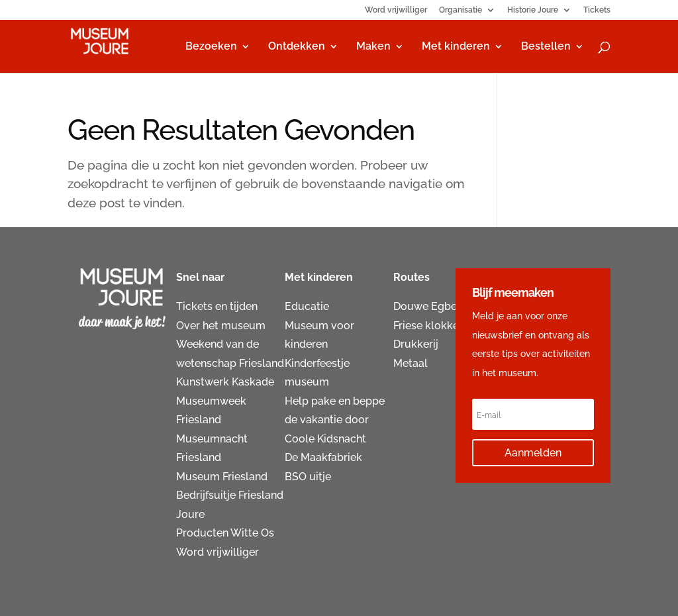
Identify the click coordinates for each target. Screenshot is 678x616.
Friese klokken (429, 326)
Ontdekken (297, 47)
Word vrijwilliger (396, 10)
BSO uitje (308, 477)
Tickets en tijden (217, 306)
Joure (190, 514)
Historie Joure (533, 10)
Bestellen (546, 47)
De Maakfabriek (323, 457)
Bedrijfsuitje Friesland (230, 495)
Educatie (307, 306)
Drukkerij (416, 344)
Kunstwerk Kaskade (225, 382)
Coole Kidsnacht (325, 439)
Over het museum (221, 326)
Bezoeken (211, 47)
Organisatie (460, 10)
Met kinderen (456, 47)
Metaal (411, 363)
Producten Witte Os (225, 533)
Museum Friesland (222, 477)
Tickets (597, 10)
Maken (373, 47)
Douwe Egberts (432, 306)
